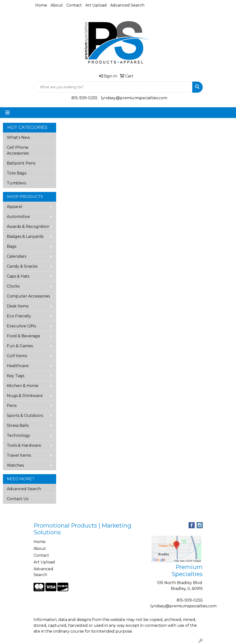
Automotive (18, 217)
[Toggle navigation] (8, 113)
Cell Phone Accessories (18, 150)
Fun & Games (20, 346)
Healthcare (18, 366)
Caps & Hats (18, 276)
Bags (12, 246)
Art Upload (96, 5)
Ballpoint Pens (21, 163)
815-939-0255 (84, 98)
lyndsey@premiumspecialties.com (134, 98)
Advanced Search (127, 5)
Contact (74, 5)
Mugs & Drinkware (25, 396)
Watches (15, 465)
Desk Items (18, 306)
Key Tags (16, 376)
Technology (18, 435)
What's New (18, 137)
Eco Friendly (19, 316)
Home (41, 5)
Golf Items (17, 356)
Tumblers (16, 183)
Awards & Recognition (28, 227)
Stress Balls (18, 425)
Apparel (15, 207)
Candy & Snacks (22, 266)
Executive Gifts (21, 326)
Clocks (13, 286)
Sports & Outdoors (25, 416)
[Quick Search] (113, 87)
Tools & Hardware (24, 445)
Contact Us (17, 499)
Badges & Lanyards (25, 236)
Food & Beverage (23, 336)
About (57, 5)
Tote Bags (17, 173)
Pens (12, 406)
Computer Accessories (28, 296)
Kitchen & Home (23, 386)
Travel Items (19, 455)
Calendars (17, 256)
